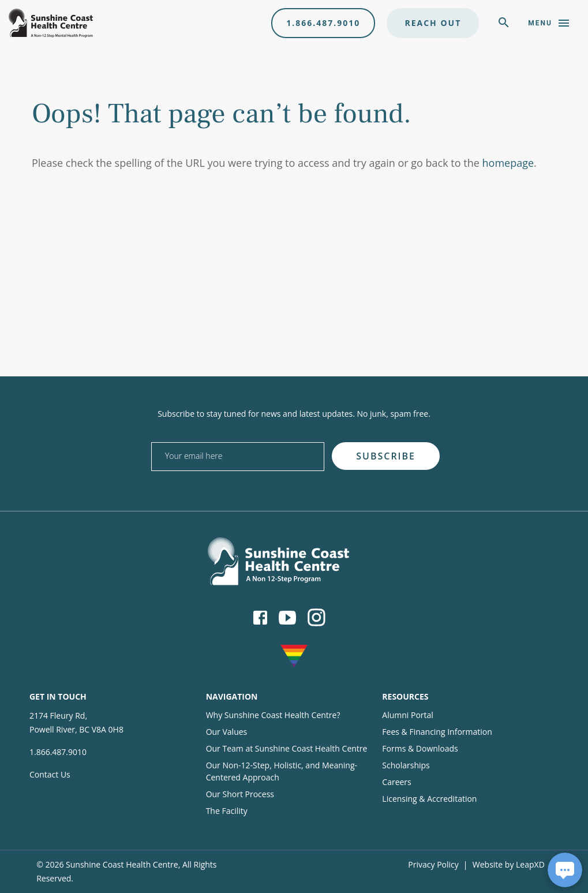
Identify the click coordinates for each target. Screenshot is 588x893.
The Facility (227, 811)
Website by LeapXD (509, 864)
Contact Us (50, 774)
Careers (396, 782)
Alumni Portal (408, 715)
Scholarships (406, 765)
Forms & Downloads (420, 748)
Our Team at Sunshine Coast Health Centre (287, 748)
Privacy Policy (433, 864)
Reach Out (433, 23)
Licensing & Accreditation (429, 799)
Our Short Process (240, 794)
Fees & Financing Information (437, 732)
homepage (508, 163)
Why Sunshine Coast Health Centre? (273, 715)
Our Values (227, 732)
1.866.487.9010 (323, 23)
